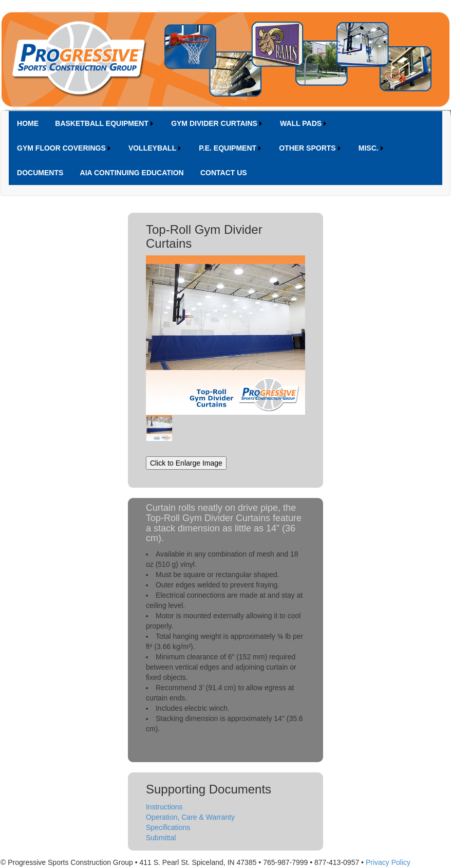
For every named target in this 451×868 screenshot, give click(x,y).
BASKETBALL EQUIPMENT (102, 123)
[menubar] (225, 148)
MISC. (369, 148)
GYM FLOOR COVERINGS (61, 148)
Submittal (161, 838)
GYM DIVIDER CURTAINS (214, 123)
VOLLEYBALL (152, 148)
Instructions (164, 807)
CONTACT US (224, 173)
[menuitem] (28, 123)
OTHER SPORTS (307, 148)
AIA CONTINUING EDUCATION (132, 173)
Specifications (168, 827)
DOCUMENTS (40, 173)
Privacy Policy (388, 862)
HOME (28, 123)
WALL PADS (301, 123)
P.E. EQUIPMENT (228, 148)
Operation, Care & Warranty (190, 817)
